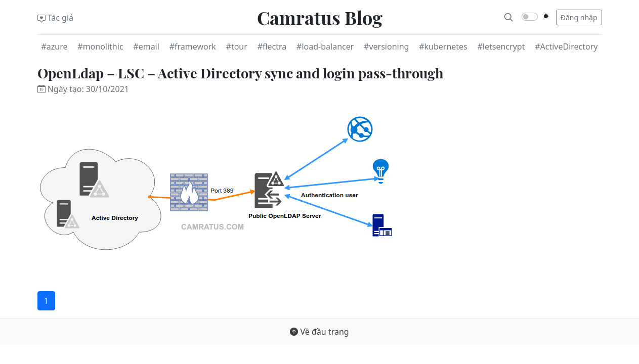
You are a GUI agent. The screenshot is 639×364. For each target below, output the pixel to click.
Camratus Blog (320, 17)
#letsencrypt (501, 47)
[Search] (508, 17)
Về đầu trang (319, 332)
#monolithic (100, 47)
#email (146, 47)
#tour (237, 47)
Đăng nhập (579, 17)
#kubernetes (443, 47)
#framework (193, 47)
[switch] (530, 17)
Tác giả (56, 18)
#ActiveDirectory (566, 47)
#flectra (272, 47)
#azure (55, 47)
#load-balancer (325, 47)
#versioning (386, 47)
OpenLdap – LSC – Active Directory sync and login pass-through (240, 73)
